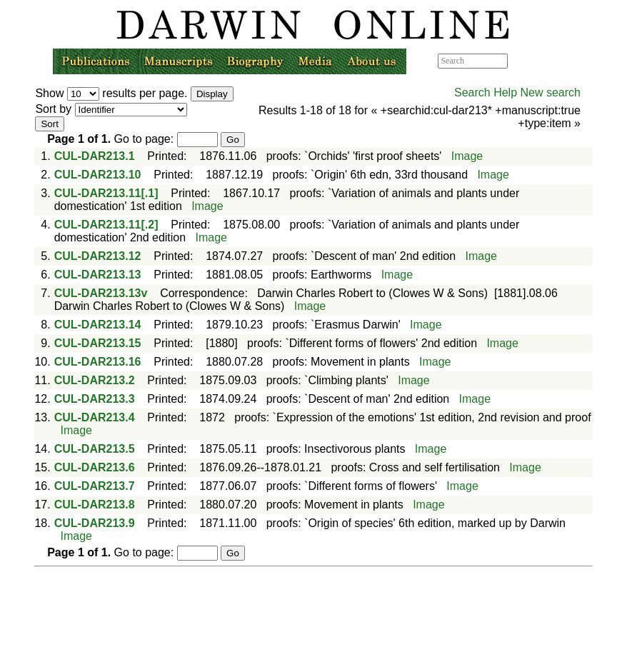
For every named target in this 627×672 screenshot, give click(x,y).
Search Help (486, 92)
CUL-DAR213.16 (98, 362)
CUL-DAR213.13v (101, 293)
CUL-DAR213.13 (98, 275)
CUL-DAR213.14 (98, 325)
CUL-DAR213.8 (95, 505)
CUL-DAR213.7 (95, 486)
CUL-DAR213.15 (98, 343)
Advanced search (540, 61)
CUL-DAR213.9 (95, 523)
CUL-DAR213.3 (95, 399)
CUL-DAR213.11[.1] (106, 193)
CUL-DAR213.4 (95, 417)
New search (550, 92)
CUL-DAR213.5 (95, 449)
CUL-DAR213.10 (98, 175)
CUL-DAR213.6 (95, 467)
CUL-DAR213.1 (95, 156)
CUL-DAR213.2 (95, 380)
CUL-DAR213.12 (98, 256)
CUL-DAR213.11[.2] (106, 225)
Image (467, 156)
